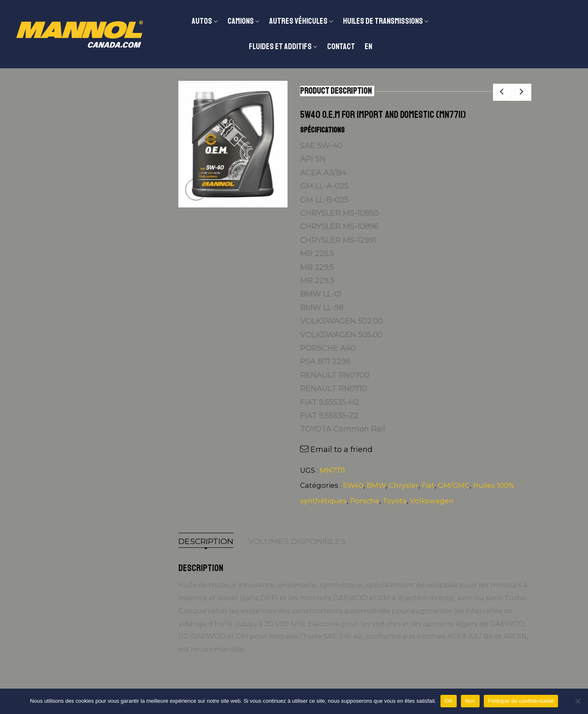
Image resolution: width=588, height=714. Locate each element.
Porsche (365, 501)
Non (470, 701)
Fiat (428, 485)
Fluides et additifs (280, 46)
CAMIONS (241, 21)
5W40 (353, 485)
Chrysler (404, 485)
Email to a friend (342, 449)
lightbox (196, 189)
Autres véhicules (298, 21)
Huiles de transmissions (383, 21)
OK (449, 701)
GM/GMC (454, 485)
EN (368, 46)
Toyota (395, 501)
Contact (341, 46)
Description (206, 541)
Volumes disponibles (297, 541)
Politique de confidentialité (521, 701)
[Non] (578, 701)
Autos (202, 21)
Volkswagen (432, 501)
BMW (376, 485)
